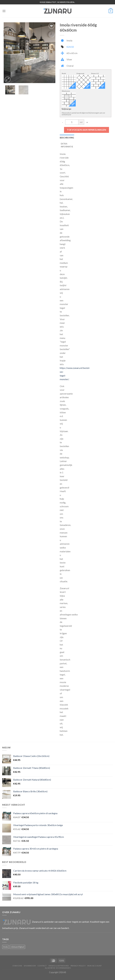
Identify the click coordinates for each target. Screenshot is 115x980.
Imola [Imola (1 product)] (5, 947)
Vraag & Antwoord (59, 966)
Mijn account (95, 966)
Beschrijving (67, 138)
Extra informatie (67, 145)
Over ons (17, 966)
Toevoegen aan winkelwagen (87, 130)
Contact (42, 966)
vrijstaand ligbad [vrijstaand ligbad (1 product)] (17, 947)
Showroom (30, 966)
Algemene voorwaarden (58, 968)
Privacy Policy (78, 966)
